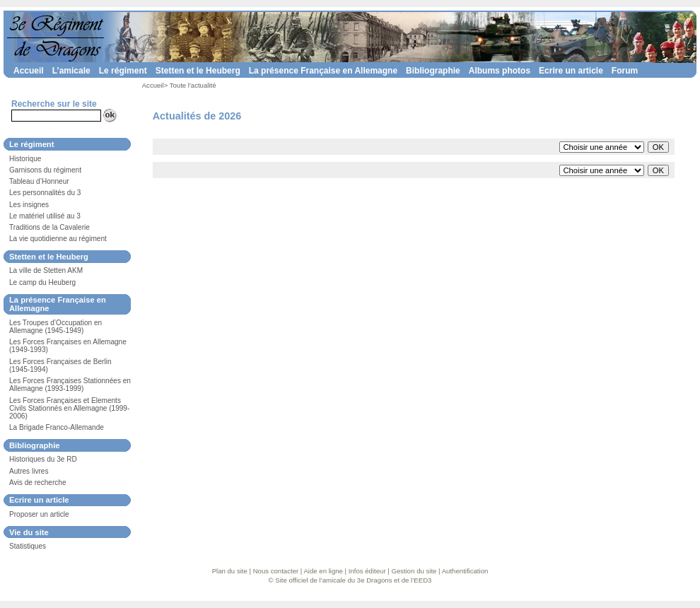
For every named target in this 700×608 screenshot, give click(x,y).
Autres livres (29, 471)
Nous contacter (276, 571)
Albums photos (500, 71)
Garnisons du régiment (45, 170)
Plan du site (230, 571)
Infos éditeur (367, 571)
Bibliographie (433, 71)
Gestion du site (414, 571)
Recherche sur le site (54, 104)
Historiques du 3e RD (43, 459)
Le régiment (123, 71)
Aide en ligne (323, 571)
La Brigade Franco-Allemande (57, 427)
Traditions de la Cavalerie (49, 227)
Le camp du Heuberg (42, 282)
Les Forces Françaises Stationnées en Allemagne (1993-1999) (70, 385)
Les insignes (29, 205)
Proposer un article (39, 514)
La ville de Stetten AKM (46, 270)
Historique (25, 159)
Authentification (465, 571)
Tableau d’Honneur (39, 181)
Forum (625, 71)
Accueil (29, 71)
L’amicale (71, 71)
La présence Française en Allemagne (323, 71)
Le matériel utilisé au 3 (45, 216)
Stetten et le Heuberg (198, 71)
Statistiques (28, 546)
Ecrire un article (571, 71)
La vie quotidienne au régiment (58, 239)
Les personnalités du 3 (45, 193)
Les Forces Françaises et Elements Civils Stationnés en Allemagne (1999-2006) (69, 408)
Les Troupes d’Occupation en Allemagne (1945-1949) (56, 327)
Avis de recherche (37, 483)
